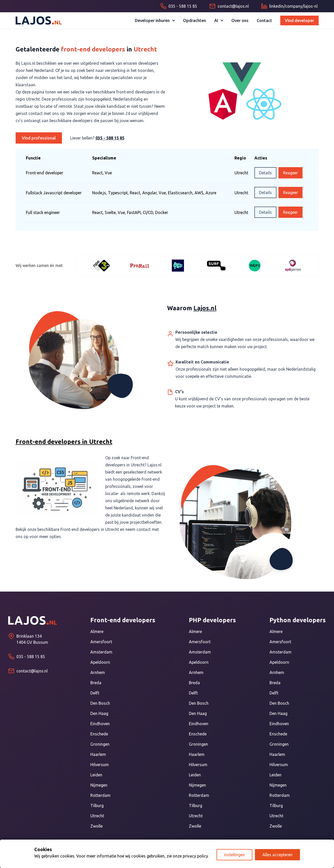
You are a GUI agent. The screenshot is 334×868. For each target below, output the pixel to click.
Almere (97, 631)
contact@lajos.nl (32, 671)
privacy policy (195, 856)
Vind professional (39, 138)
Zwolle (96, 826)
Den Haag (99, 713)
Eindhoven (100, 724)
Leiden (96, 775)
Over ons (240, 20)
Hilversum (100, 765)
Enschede (99, 734)
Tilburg (97, 806)
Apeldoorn (100, 662)
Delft (95, 693)
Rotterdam (100, 795)
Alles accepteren (277, 855)
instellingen (234, 855)
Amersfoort (101, 642)
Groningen (100, 744)
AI (219, 20)
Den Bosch (100, 703)
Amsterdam (101, 652)
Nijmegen (99, 785)
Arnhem (98, 672)
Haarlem (98, 754)
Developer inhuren (155, 20)
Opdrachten (195, 20)
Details (265, 173)
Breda (96, 683)
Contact (264, 20)
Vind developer (299, 20)
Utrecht (97, 816)
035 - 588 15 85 (110, 138)
